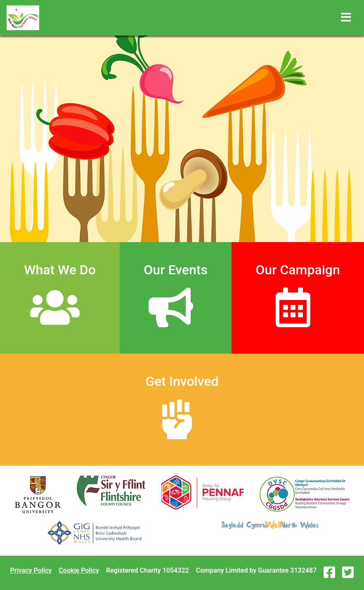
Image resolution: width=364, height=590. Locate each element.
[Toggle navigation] (346, 18)
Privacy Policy (31, 570)
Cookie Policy (79, 570)
